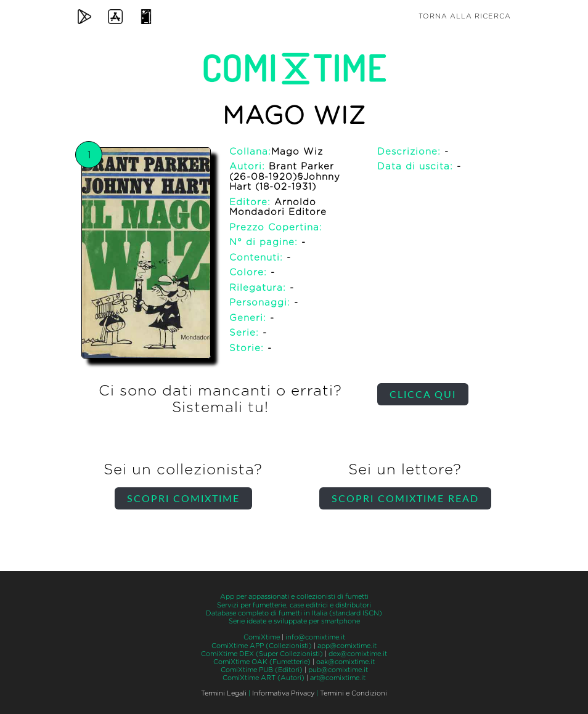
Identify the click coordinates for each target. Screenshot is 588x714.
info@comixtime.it (315, 637)
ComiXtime (262, 637)
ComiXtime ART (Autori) (263, 678)
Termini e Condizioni (353, 693)
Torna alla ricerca (465, 16)
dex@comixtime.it (358, 654)
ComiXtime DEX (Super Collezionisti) (262, 654)
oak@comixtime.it (345, 662)
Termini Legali (224, 693)
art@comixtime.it (338, 678)
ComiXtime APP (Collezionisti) (262, 646)
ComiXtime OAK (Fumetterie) (262, 662)
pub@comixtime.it (338, 670)
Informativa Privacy (283, 693)
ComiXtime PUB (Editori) (262, 670)
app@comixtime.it (347, 646)
